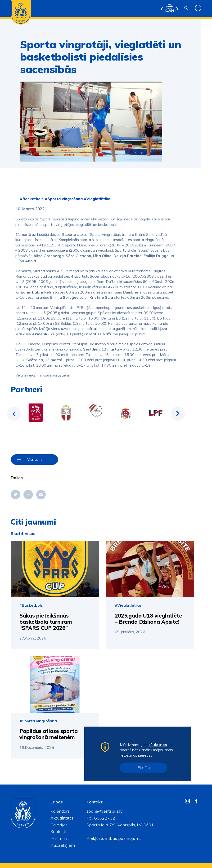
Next (178, 414)
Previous (14, 414)
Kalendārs (60, 811)
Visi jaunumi (37, 459)
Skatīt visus (23, 534)
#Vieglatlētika (97, 199)
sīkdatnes (158, 745)
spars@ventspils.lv (105, 811)
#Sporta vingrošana (64, 199)
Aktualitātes (62, 818)
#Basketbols (32, 199)
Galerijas (59, 825)
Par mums (60, 838)
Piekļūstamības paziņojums (114, 838)
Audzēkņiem (63, 845)
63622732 (104, 818)
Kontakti (58, 831)
